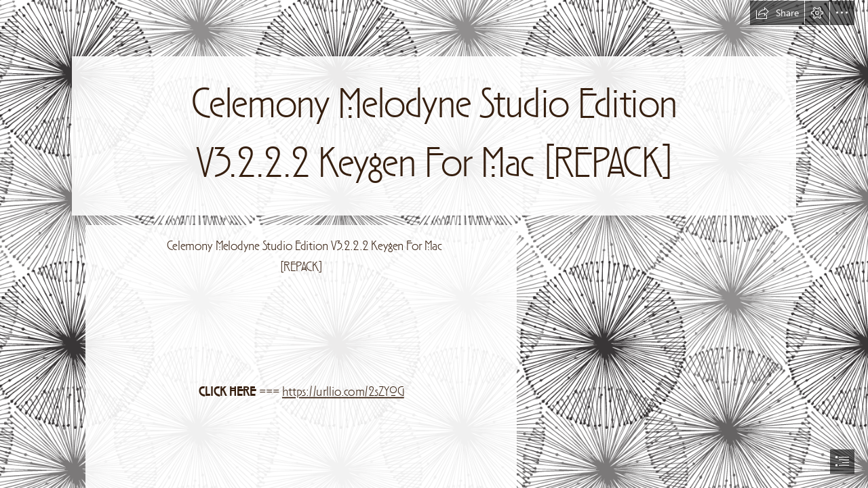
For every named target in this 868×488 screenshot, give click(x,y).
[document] (434, 244)
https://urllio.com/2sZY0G (343, 392)
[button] (777, 13)
